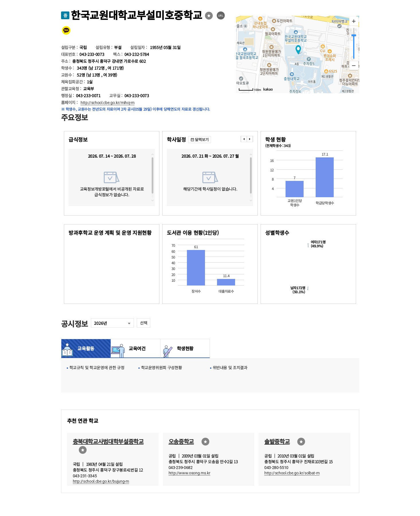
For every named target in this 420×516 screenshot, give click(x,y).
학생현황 (185, 348)
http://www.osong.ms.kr (190, 473)
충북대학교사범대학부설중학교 (108, 441)
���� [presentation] (244, 139)
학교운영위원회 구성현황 (162, 368)
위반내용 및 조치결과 (230, 368)
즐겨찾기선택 (209, 16)
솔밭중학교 (277, 441)
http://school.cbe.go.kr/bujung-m (101, 481)
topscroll (153, 155)
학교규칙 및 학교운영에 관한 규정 (97, 368)
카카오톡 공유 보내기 (66, 30)
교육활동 (86, 348)
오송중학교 (181, 441)
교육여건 (136, 348)
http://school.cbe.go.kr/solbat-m (292, 473)
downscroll (153, 200)
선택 (143, 323)
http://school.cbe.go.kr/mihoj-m (107, 103)
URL (221, 16)
